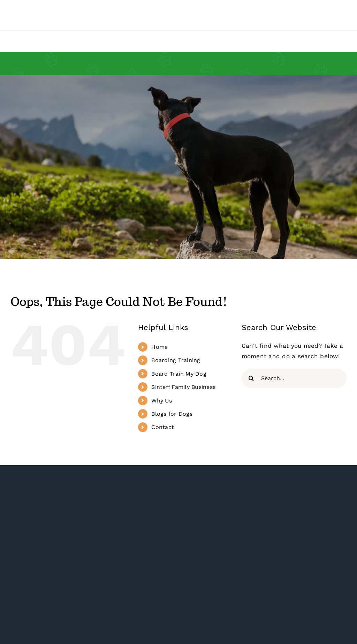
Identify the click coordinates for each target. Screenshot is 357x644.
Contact (163, 427)
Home (159, 347)
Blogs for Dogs (172, 414)
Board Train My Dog (179, 374)
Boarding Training (176, 360)
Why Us (162, 401)
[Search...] (294, 378)
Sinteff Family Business (183, 387)
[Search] (251, 378)
